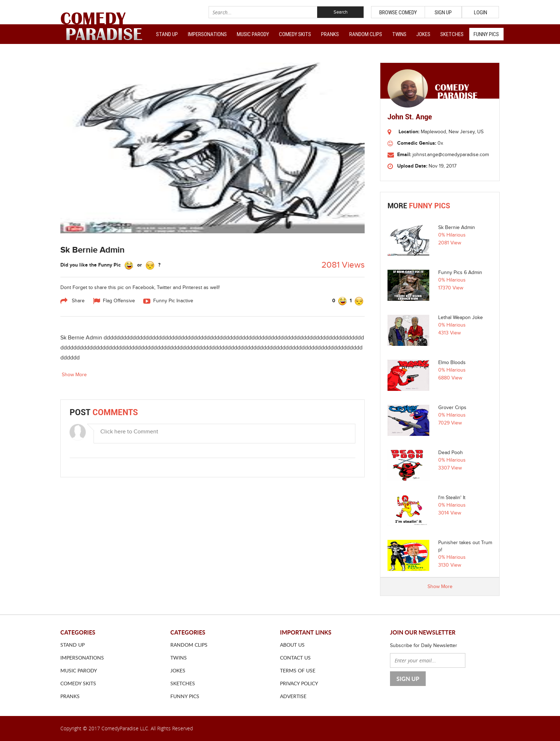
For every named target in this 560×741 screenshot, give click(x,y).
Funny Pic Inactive (168, 301)
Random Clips (366, 34)
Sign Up (443, 13)
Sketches (452, 34)
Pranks (330, 34)
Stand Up (167, 34)
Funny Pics (486, 34)
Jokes (423, 34)
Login (481, 13)
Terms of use (298, 670)
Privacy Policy (299, 683)
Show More (74, 375)
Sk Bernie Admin (457, 228)
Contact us (295, 658)
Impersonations (207, 34)
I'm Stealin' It (452, 498)
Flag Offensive (114, 301)
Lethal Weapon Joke (461, 318)
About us (292, 645)
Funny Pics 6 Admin (460, 273)
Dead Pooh (451, 453)
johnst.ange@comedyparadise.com (451, 155)
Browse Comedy (398, 13)
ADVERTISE (293, 696)
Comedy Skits (295, 34)
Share (72, 301)
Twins (399, 34)
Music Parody (253, 34)
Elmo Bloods (452, 363)
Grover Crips (452, 408)
